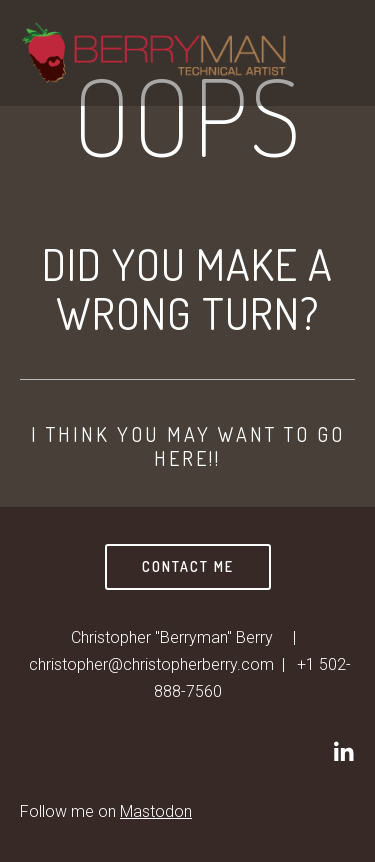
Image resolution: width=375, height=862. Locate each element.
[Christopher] (343, 752)
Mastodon (156, 811)
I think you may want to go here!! (188, 446)
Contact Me (188, 566)
